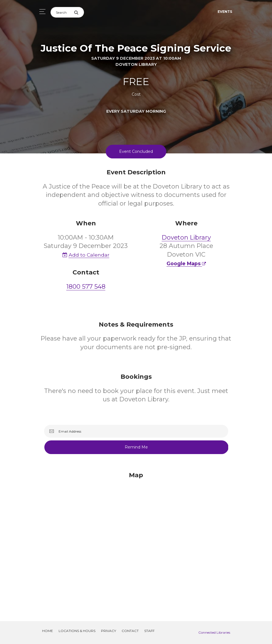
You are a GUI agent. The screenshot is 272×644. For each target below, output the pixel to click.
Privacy (109, 631)
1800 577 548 (86, 287)
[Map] (136, 540)
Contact (130, 631)
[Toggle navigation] (41, 12)
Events (225, 12)
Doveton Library (186, 237)
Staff (149, 631)
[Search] (62, 12)
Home (48, 631)
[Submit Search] (79, 12)
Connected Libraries (214, 632)
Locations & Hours (77, 631)
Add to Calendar (86, 255)
